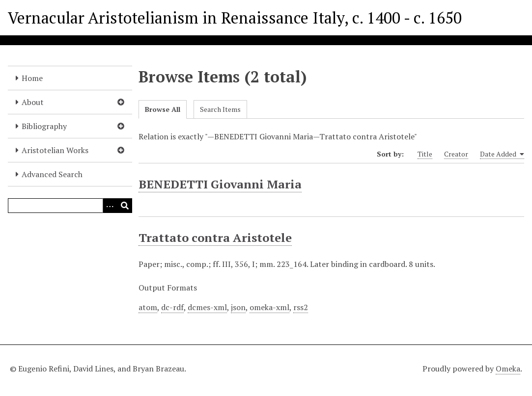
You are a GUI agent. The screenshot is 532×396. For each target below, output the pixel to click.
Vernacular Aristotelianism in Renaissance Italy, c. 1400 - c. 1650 (235, 18)
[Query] (70, 206)
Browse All (163, 109)
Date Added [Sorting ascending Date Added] (502, 154)
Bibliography (44, 126)
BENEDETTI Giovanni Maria (220, 184)
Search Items (220, 109)
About (33, 102)
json (238, 307)
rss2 (301, 307)
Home (32, 78)
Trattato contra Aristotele (215, 238)
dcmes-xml (207, 307)
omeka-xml (269, 307)
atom (148, 307)
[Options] (110, 206)
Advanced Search (52, 174)
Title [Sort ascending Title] (425, 154)
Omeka (508, 369)
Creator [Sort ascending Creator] (456, 154)
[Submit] (125, 206)
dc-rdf (172, 307)
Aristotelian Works (55, 150)
